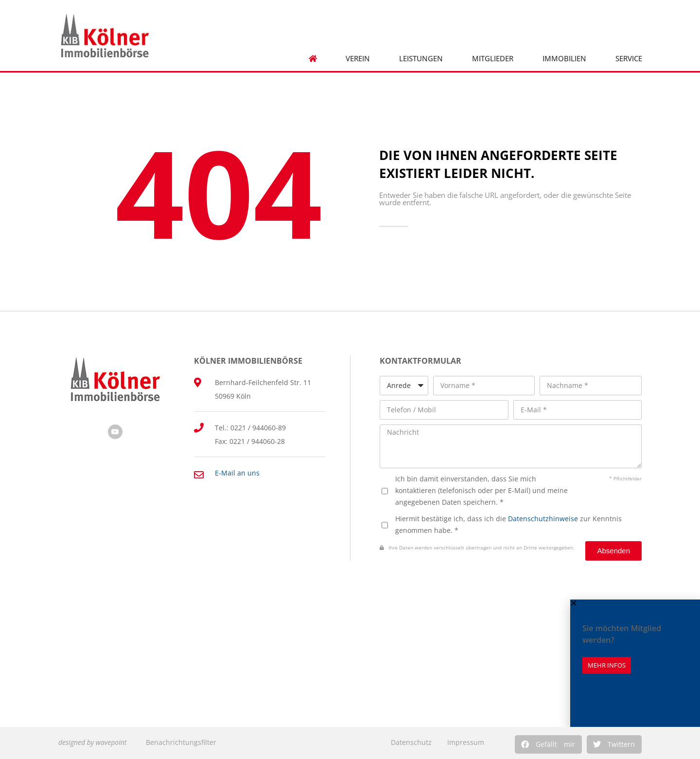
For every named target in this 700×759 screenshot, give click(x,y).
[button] (548, 744)
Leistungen (421, 59)
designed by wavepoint (92, 742)
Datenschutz (411, 742)
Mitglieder (493, 59)
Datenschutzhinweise (543, 519)
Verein (358, 59)
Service (629, 59)
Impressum (466, 742)
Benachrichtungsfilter (181, 742)
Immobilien (564, 59)
